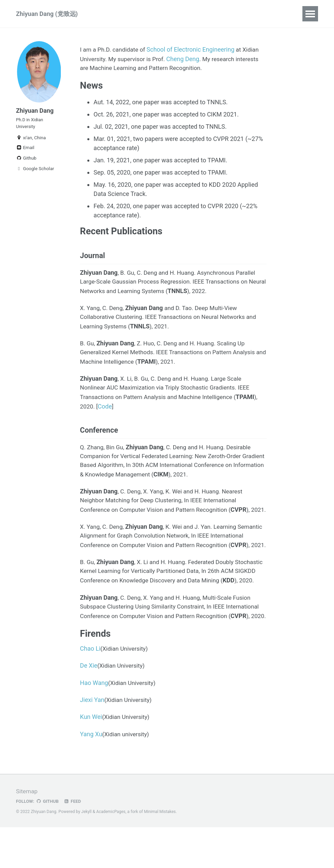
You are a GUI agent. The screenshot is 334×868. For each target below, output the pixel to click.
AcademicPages (112, 852)
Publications (119, 14)
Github (26, 161)
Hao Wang (94, 724)
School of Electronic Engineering (193, 49)
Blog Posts (163, 14)
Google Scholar (35, 172)
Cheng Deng (186, 59)
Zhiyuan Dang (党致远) (47, 14)
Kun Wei (91, 758)
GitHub (48, 842)
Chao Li (90, 690)
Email (25, 151)
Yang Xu (91, 775)
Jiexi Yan (92, 741)
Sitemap (27, 832)
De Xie (89, 707)
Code (106, 409)
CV (194, 14)
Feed (74, 842)
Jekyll (87, 852)
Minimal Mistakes (162, 852)
